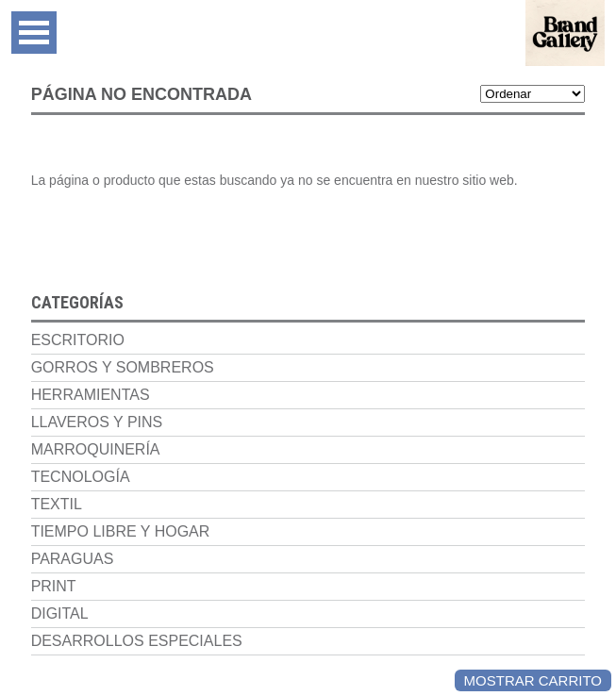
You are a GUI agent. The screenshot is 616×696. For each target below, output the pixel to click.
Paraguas (73, 559)
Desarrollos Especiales (137, 641)
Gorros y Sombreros (123, 367)
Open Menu (34, 33)
